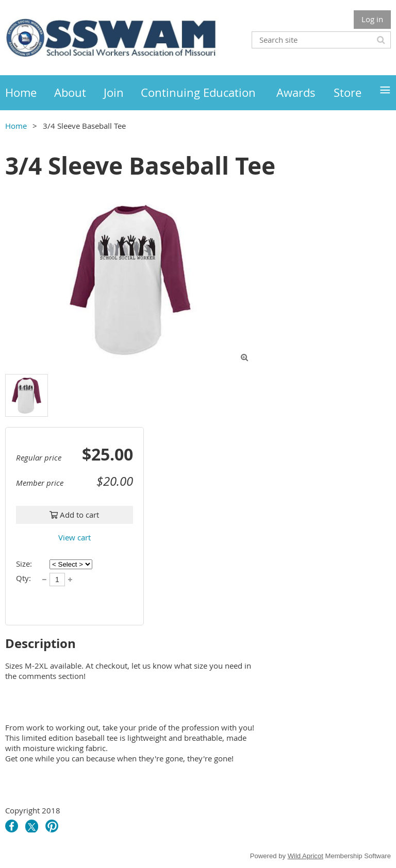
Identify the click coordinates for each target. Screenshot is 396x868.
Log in (372, 19)
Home (16, 126)
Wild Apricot (306, 856)
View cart (75, 537)
